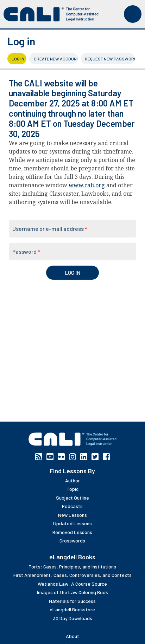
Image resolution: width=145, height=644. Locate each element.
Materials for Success (72, 601)
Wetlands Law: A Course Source (72, 584)
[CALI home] (51, 14)
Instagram (72, 457)
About (72, 636)
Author (72, 480)
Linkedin (84, 457)
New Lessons (72, 515)
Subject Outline (72, 498)
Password (26, 251)
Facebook (106, 457)
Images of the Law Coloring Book (72, 592)
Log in (19, 59)
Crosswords (72, 541)
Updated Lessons (72, 523)
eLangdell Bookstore (72, 609)
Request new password (110, 59)
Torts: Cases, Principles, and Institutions (72, 567)
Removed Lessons (72, 532)
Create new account (56, 59)
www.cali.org (87, 185)
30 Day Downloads (72, 618)
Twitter (95, 457)
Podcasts (72, 506)
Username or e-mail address (50, 229)
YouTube (50, 457)
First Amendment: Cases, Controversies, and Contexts (72, 575)
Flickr (61, 457)
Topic (72, 489)
